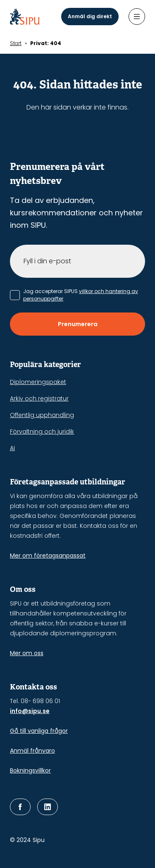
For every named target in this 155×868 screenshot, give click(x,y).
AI (12, 448)
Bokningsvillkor (30, 770)
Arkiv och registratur (39, 398)
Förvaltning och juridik (42, 432)
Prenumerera (78, 324)
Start (16, 43)
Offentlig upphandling (42, 415)
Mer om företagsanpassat (48, 556)
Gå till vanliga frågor (39, 731)
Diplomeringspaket (38, 382)
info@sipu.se (30, 711)
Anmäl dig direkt (90, 16)
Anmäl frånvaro (32, 751)
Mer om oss (27, 653)
